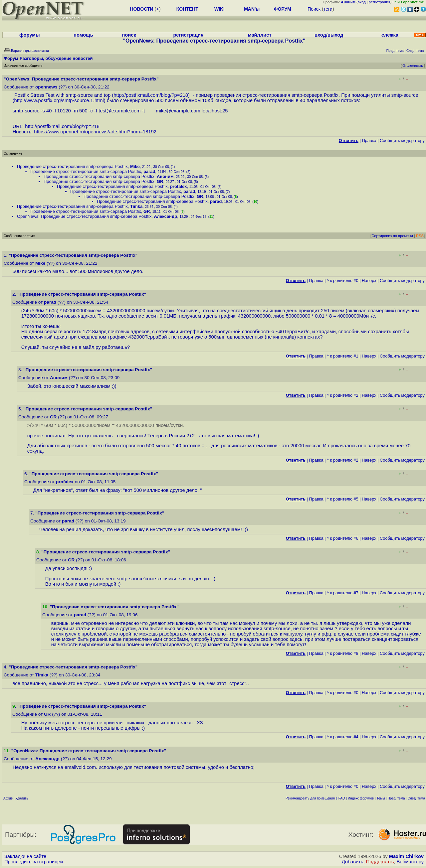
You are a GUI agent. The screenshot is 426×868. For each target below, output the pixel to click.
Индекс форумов (361, 798)
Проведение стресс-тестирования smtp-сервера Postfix (72, 166)
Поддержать (380, 862)
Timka (136, 206)
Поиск (314, 9)
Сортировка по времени (392, 236)
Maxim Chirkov (406, 856)
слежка (390, 35)
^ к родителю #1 (343, 356)
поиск (129, 35)
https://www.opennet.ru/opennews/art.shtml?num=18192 (95, 132)
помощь (83, 35)
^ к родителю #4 (343, 737)
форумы (30, 35)
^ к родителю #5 (343, 499)
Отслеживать (413, 66)
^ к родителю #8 (343, 653)
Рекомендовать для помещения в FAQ (315, 798)
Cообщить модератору (402, 141)
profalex (179, 186)
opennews (46, 87)
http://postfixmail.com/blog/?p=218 (151, 95)
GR (160, 181)
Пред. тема (396, 798)
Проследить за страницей (34, 862)
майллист (260, 35)
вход (362, 2)
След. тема (416, 798)
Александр (165, 216)
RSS (420, 236)
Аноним (165, 176)
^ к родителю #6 (343, 538)
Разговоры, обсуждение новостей (56, 58)
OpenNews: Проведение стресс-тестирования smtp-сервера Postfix (84, 216)
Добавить (353, 862)
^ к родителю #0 (343, 281)
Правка (369, 141)
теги (328, 9)
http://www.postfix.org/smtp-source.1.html (59, 100)
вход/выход (329, 35)
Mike (135, 166)
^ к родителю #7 (343, 593)
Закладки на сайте (25, 856)
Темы (381, 798)
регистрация (380, 2)
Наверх (369, 281)
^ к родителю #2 (343, 395)
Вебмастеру (410, 862)
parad (149, 171)
